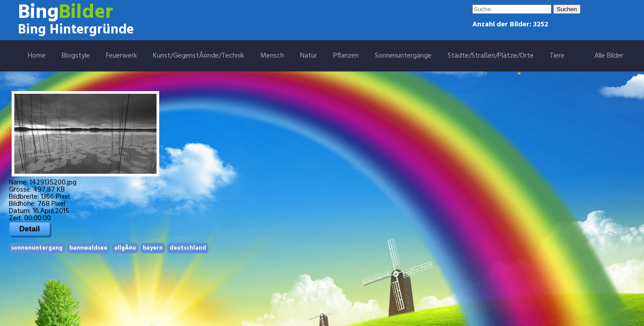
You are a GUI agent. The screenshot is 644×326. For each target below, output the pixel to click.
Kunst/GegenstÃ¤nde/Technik (199, 56)
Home (37, 56)
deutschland (188, 248)
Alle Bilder (609, 56)
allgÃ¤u (125, 248)
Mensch (272, 56)
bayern (153, 248)
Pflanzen (346, 56)
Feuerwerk (121, 56)
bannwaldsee (88, 248)
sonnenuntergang (37, 248)
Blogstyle (76, 56)
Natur (309, 56)
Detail (30, 229)
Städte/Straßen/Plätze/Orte (491, 56)
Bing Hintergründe (76, 30)
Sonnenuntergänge (403, 56)
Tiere (557, 56)
